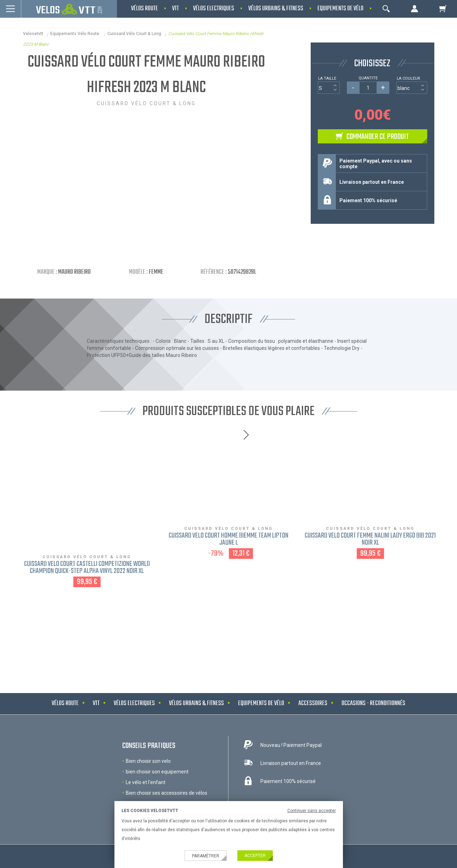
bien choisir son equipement (157, 772)
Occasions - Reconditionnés (373, 704)
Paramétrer (206, 856)
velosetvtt (33, 34)
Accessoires (313, 704)
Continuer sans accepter (312, 811)
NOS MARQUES (228, 633)
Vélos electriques (134, 704)
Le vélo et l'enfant (146, 782)
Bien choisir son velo (148, 761)
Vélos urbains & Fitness (196, 704)
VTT (96, 704)
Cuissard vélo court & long (134, 34)
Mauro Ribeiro (74, 272)
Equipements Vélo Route (75, 34)
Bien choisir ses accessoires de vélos (167, 793)
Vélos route (65, 704)
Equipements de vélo (261, 704)
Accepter (255, 856)
